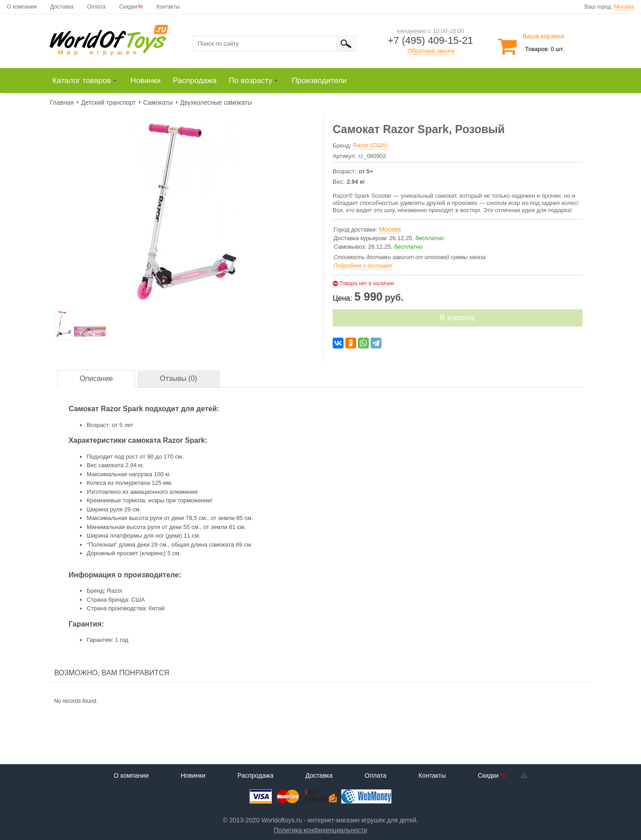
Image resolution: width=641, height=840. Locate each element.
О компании (22, 7)
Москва (624, 7)
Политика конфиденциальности (321, 830)
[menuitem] (89, 81)
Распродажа (255, 775)
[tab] (96, 379)
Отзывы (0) (179, 378)
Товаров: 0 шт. (544, 49)
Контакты (168, 7)
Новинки (193, 775)
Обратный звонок (431, 51)
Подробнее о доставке (363, 266)
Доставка (62, 7)
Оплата (96, 7)
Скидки (128, 7)
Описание (96, 378)
